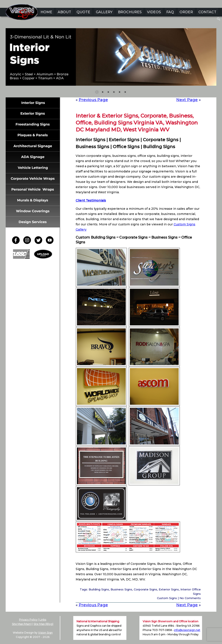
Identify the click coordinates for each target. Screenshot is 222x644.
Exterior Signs (169, 589)
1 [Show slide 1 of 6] (97, 92)
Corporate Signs (145, 589)
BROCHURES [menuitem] (130, 12)
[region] (111, 64)
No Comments (190, 598)
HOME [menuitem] (46, 12)
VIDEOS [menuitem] (154, 12)
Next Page (187, 100)
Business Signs (121, 589)
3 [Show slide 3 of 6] (108, 92)
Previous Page (93, 100)
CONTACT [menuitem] (207, 12)
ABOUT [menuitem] (64, 12)
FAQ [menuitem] (170, 12)
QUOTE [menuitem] (83, 12)
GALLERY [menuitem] (104, 12)
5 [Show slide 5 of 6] (119, 92)
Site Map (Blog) (43, 624)
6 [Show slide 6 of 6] (125, 92)
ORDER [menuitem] (186, 12)
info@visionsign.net (187, 630)
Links (43, 620)
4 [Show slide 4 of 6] (114, 92)
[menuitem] (219, 19)
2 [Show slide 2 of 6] (103, 92)
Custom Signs (167, 598)
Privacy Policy (28, 620)
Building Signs (99, 589)
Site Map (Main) (22, 624)
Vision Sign (45, 633)
